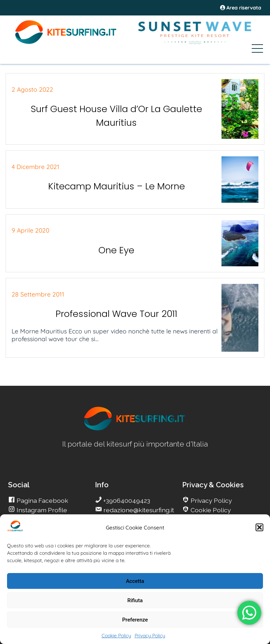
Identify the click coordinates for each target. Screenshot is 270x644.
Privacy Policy (150, 636)
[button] (259, 527)
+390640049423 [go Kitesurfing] (126, 500)
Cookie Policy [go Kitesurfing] (210, 510)
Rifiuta (135, 600)
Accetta (135, 581)
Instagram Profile (41, 510)
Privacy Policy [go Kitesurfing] (211, 500)
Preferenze (135, 620)
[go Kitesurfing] (135, 429)
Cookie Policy (116, 636)
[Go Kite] (66, 43)
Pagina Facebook (42, 500)
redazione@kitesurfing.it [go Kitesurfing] (138, 510)
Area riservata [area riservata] (241, 8)
